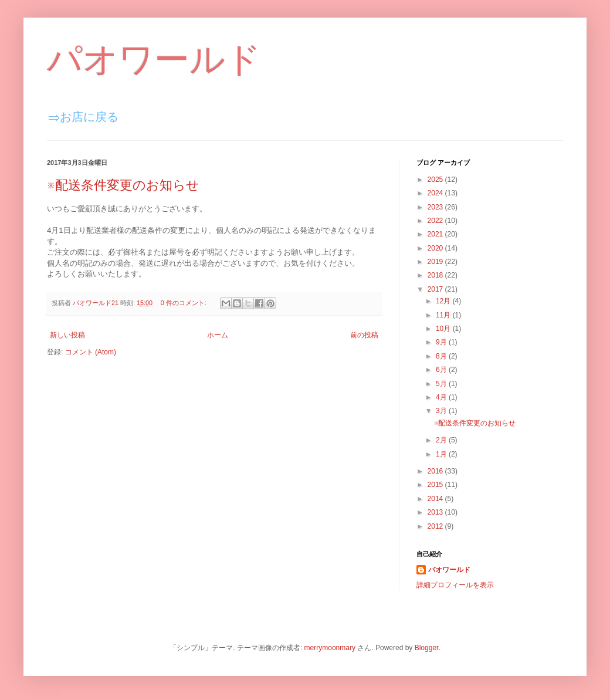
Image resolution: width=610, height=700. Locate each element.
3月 (442, 411)
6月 (442, 370)
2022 (436, 221)
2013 (436, 512)
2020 (436, 248)
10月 (444, 329)
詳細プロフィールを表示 (455, 585)
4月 (442, 397)
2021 (436, 234)
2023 (436, 207)
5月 (442, 384)
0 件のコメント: (184, 303)
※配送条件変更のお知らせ (123, 185)
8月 (442, 356)
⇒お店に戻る (83, 117)
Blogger (427, 648)
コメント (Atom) (91, 352)
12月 (444, 301)
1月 (442, 454)
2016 (436, 471)
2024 (436, 193)
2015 (436, 485)
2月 (442, 440)
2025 (436, 180)
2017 (436, 289)
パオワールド (154, 60)
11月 (444, 315)
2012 (436, 526)
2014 (436, 499)
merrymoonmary (330, 648)
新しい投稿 (67, 335)
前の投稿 (364, 335)
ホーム (218, 335)
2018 (436, 275)
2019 (436, 262)
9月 (442, 342)
